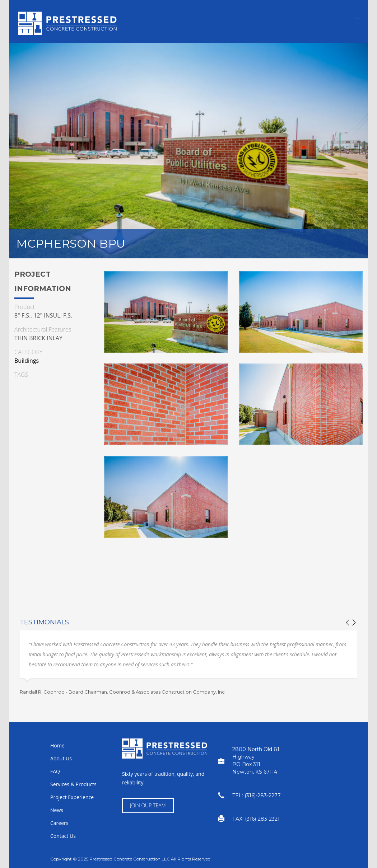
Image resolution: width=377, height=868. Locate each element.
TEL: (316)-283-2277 (257, 796)
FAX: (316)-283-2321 (256, 819)
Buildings (27, 361)
